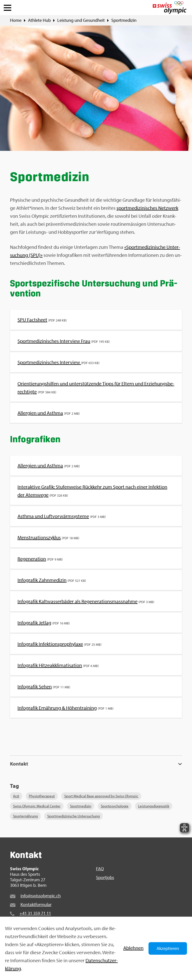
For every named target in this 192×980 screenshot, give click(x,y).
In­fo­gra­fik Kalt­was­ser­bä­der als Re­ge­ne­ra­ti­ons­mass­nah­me (77, 601)
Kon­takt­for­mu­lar (36, 904)
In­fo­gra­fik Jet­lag (34, 623)
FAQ (100, 869)
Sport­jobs (105, 878)
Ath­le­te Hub (39, 20)
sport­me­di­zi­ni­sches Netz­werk (147, 208)
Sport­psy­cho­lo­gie (115, 806)
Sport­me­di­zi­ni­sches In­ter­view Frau (54, 341)
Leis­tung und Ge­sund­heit (81, 20)
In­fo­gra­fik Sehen (35, 686)
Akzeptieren (168, 948)
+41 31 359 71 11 (35, 913)
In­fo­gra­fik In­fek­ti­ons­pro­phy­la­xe (50, 644)
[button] (7, 7)
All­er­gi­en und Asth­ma (40, 413)
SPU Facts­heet (32, 320)
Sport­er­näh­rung (25, 816)
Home (16, 20)
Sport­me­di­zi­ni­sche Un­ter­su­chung (73, 816)
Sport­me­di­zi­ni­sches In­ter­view (49, 362)
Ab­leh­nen (133, 948)
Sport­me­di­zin (124, 20)
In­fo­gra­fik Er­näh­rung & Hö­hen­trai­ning (57, 708)
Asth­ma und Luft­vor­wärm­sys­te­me (53, 516)
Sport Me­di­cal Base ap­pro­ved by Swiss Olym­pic (101, 796)
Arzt (16, 796)
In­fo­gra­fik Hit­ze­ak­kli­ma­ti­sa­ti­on (50, 665)
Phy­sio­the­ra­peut (42, 796)
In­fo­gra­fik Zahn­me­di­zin (42, 580)
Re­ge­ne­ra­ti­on (32, 559)
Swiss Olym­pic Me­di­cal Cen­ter (37, 806)
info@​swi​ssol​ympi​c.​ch (41, 896)
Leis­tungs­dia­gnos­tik (154, 806)
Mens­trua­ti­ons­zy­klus (39, 537)
